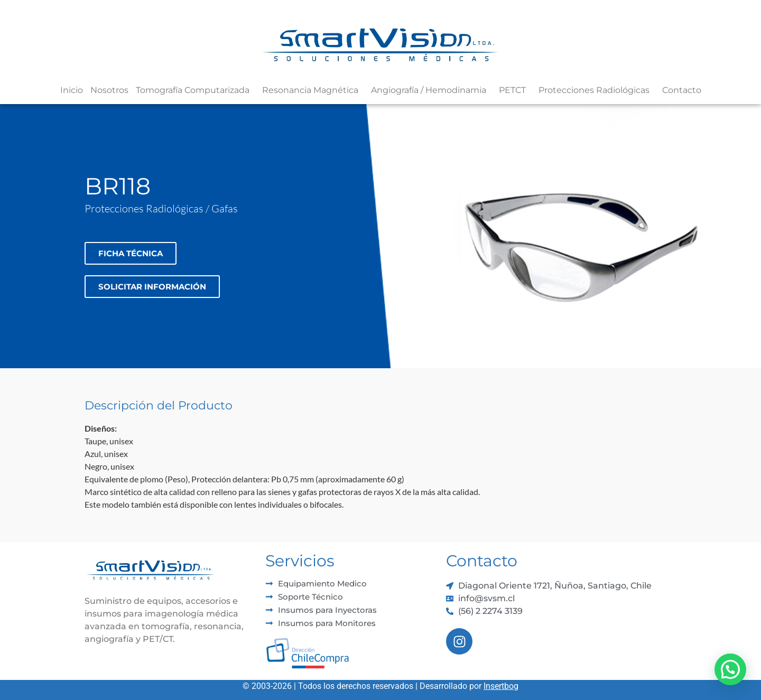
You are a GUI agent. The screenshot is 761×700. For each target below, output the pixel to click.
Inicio (72, 90)
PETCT (515, 90)
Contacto (682, 90)
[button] (730, 669)
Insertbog (501, 686)
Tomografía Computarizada (195, 90)
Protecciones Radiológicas (597, 90)
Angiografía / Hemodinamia (431, 90)
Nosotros (109, 90)
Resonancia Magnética (313, 90)
